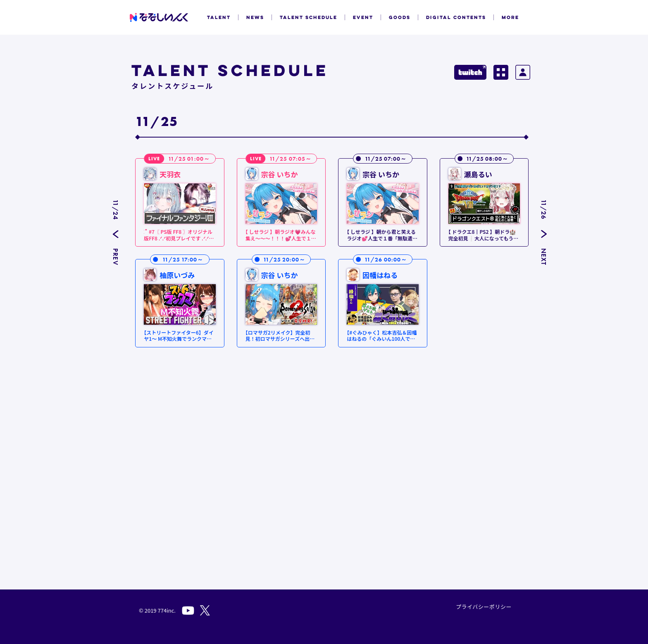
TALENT (219, 17)
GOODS (400, 17)
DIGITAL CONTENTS (456, 17)
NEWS (255, 17)
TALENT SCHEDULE (309, 17)
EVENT (363, 17)
